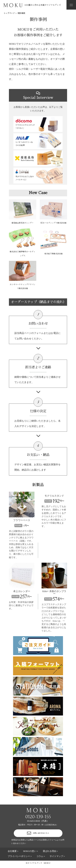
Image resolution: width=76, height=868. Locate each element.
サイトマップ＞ (57, 859)
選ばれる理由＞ (51, 854)
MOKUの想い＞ (31, 854)
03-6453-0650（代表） (38, 821)
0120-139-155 (38, 817)
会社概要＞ (13, 854)
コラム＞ (41, 859)
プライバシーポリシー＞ (20, 859)
